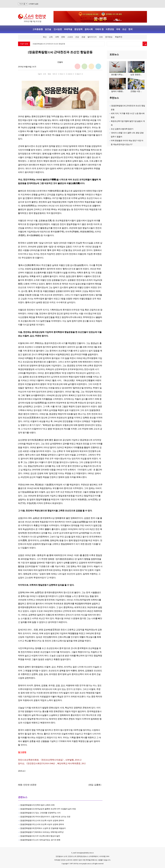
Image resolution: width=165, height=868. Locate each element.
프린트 (70, 74)
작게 (54, 74)
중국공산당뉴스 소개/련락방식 (88, 856)
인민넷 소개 (72, 856)
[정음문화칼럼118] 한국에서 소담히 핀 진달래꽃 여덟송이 (43, 828)
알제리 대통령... (118, 91)
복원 (49, 74)
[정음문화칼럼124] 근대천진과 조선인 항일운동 (49, 44)
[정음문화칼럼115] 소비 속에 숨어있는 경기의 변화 (40, 840)
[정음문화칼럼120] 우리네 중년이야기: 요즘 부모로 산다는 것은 (45, 817)
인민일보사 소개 (61, 856)
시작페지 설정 (33, 4)
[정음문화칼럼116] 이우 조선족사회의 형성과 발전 (40, 836)
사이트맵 (102, 856)
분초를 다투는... (118, 75)
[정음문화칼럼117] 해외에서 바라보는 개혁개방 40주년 (42, 832)
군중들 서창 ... (136, 91)
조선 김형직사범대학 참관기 (122, 129)
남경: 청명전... (136, 75)
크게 (44, 74)
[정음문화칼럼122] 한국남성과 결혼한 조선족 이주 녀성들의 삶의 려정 (48, 809)
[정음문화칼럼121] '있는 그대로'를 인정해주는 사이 (40, 813)
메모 (61, 74)
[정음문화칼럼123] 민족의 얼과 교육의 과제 (37, 805)
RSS (108, 856)
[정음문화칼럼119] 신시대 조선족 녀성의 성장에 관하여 (42, 821)
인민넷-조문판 (30, 785)
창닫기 (79, 74)
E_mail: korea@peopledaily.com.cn (82, 853)
